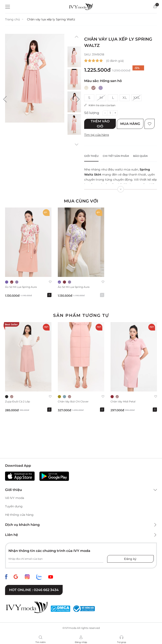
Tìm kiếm (41, 642)
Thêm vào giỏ (100, 124)
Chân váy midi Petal (123, 401)
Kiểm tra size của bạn (100, 105)
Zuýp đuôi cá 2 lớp (18, 401)
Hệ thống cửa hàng (19, 515)
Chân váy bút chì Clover (73, 401)
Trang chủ (12, 19)
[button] (5, 99)
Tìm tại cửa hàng (97, 135)
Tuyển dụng (14, 506)
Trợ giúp (122, 642)
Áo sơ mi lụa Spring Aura (21, 287)
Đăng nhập (81, 642)
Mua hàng (130, 124)
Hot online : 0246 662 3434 (34, 590)
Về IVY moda (15, 498)
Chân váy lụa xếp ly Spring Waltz (51, 19)
